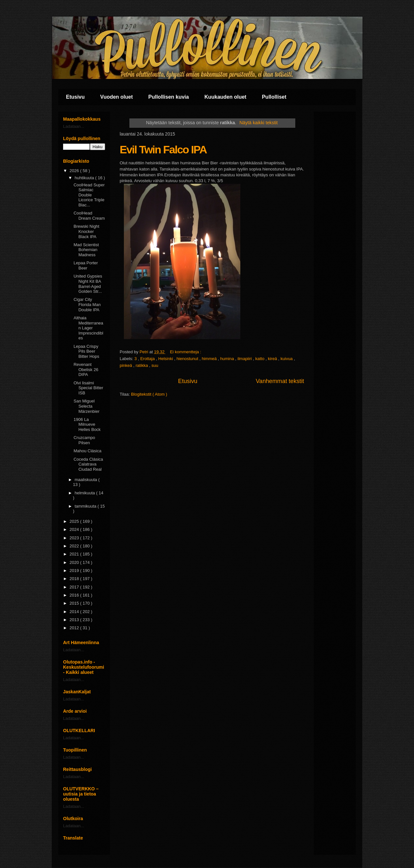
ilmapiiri (245, 359)
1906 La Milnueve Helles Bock (87, 424)
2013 (75, 620)
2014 (75, 612)
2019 (75, 571)
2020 (75, 562)
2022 (75, 546)
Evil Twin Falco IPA (163, 149)
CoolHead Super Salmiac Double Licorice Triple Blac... (89, 195)
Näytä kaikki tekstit (258, 123)
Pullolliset (274, 97)
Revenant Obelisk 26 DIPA (86, 369)
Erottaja (148, 359)
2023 (75, 538)
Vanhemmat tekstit (280, 381)
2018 (75, 579)
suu (155, 365)
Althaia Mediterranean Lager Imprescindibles (88, 328)
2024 (75, 529)
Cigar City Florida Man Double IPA (87, 304)
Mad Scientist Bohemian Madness (86, 250)
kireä (273, 359)
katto (260, 359)
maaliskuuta (87, 480)
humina (228, 359)
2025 (75, 521)
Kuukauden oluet (225, 97)
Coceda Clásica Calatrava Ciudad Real (88, 464)
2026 (75, 171)
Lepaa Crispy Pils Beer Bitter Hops (86, 351)
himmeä (210, 359)
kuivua (287, 359)
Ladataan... (74, 126)
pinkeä (126, 365)
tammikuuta (86, 506)
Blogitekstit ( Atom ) (149, 394)
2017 (75, 587)
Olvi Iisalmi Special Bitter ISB (88, 388)
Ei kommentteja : (186, 352)
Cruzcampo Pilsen (84, 440)
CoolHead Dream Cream (89, 216)
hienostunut (188, 359)
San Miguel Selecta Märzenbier (86, 406)
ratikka (142, 365)
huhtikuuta (85, 178)
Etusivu (75, 97)
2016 (75, 595)
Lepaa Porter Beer (86, 265)
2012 (75, 628)
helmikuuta (85, 493)
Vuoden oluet (117, 97)
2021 (75, 554)
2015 (75, 603)
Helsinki (166, 359)
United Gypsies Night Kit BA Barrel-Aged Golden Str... (88, 284)
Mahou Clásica (87, 451)
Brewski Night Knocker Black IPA (86, 231)
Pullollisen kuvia (169, 97)
